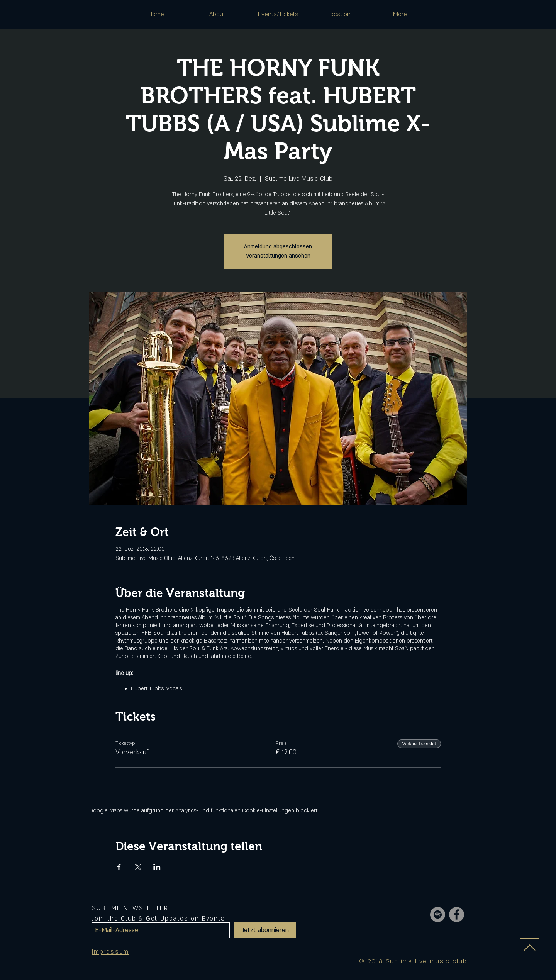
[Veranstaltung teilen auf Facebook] (119, 867)
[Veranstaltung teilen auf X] (138, 867)
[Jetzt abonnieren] (265, 930)
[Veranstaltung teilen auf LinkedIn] (157, 867)
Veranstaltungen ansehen (278, 256)
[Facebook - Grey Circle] (457, 915)
